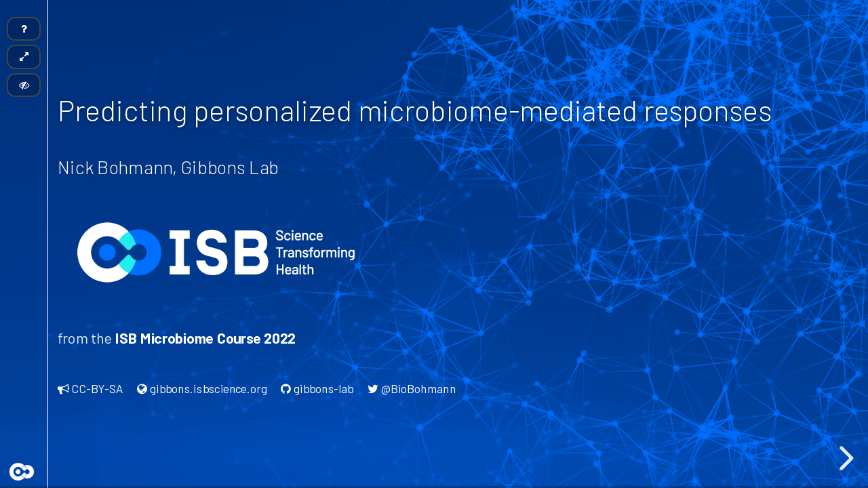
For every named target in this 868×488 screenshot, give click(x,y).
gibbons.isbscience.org (202, 388)
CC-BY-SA (91, 388)
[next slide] (844, 458)
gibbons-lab (317, 388)
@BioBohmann (412, 388)
